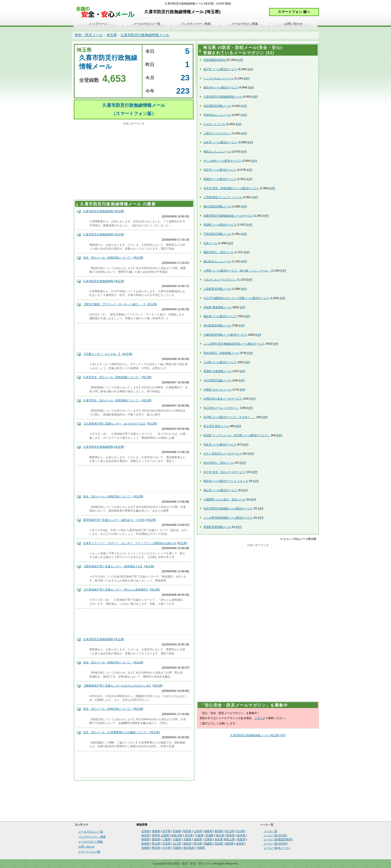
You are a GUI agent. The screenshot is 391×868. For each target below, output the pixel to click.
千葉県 (199, 835)
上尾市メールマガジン (217, 133)
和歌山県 (229, 839)
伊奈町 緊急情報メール (218, 307)
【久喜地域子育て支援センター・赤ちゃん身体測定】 (116, 589)
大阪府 (177, 839)
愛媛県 (208, 844)
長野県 (156, 835)
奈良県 (219, 839)
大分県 (166, 848)
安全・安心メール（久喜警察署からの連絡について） (116, 732)
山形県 (198, 831)
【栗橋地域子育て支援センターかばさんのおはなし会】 (117, 686)
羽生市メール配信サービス (220, 444)
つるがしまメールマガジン (220, 280)
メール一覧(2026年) (276, 844)
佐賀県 (240, 844)
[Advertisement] (134, 162)
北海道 (146, 831)
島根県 (146, 844)
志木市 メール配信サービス (220, 142)
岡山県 (156, 844)
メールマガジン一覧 (147, 24)
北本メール (210, 243)
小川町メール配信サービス (220, 362)
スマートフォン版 (89, 852)
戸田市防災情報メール (217, 234)
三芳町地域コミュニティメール (223, 197)
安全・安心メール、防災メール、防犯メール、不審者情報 (107, 12)
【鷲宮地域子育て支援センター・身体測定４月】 (113, 566)
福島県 (208, 831)
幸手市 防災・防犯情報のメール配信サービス (231, 188)
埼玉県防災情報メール (217, 106)
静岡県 (146, 839)
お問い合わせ (293, 24)
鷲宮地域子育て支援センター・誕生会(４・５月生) (114, 520)
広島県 (166, 844)
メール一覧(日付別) (275, 835)
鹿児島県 (189, 848)
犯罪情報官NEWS (215, 60)
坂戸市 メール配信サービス (220, 69)
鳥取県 (241, 839)
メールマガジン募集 (245, 24)
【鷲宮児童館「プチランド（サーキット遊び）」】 (115, 304)
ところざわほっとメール (219, 78)
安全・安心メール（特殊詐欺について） (108, 258)
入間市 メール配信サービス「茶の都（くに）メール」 (237, 271)
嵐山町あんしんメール (217, 261)
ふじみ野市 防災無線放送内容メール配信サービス (234, 344)
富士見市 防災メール (216, 426)
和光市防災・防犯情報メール (221, 353)
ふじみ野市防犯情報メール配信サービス (228, 518)
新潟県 (219, 831)
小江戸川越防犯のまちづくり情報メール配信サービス (236, 298)
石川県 (240, 831)
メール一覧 (270, 831)
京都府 (187, 839)
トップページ (98, 24)
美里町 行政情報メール (218, 371)
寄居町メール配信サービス (220, 225)
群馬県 (231, 835)
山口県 (177, 844)
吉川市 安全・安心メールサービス (224, 472)
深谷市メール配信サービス (220, 170)
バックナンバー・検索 (196, 24)
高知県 (219, 844)
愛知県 (156, 839)
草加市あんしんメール (217, 115)
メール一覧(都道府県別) (278, 839)
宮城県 (177, 831)
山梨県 (165, 835)
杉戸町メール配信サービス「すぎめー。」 (230, 417)
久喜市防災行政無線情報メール (145, 35)
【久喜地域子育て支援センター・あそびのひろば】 (115, 424)
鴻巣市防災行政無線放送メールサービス (228, 216)
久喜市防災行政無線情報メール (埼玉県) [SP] (258, 735)
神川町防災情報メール (217, 325)
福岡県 (230, 844)
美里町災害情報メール (217, 527)
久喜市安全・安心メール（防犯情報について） (112, 377)
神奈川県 (177, 835)
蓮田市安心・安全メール (219, 252)
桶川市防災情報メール (217, 206)
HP (240, 60)
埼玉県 (112, 35)
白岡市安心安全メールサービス (223, 399)
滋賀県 (198, 839)
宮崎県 (177, 848)
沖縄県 (201, 848)
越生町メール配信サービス (220, 316)
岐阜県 (241, 835)
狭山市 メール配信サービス (220, 490)
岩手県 (166, 831)
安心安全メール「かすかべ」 (221, 408)
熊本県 (156, 848)
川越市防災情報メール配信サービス (225, 335)
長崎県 (146, 848)
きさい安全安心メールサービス (223, 453)
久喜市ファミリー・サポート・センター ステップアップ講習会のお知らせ (130, 543)
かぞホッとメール (214, 124)
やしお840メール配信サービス (222, 161)
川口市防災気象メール (217, 380)
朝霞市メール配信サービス (220, 179)
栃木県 (220, 835)
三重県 (166, 839)
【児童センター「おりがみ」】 (102, 354)
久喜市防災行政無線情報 (98, 211)
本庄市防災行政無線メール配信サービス (228, 508)
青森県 (156, 831)
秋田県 (187, 831)
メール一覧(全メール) (277, 848)
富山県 (230, 831)
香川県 (198, 844)
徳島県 (187, 844)
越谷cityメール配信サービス (221, 87)
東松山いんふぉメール (217, 151)
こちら (258, 718)
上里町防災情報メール (217, 289)
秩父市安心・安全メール (219, 463)
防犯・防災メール (89, 35)
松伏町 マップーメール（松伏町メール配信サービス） (237, 435)
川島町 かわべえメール (218, 390)
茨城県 (210, 835)
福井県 (146, 835)
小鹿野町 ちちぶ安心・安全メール (224, 499)
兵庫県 (208, 839)
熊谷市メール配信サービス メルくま (226, 481)
